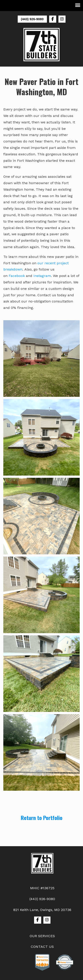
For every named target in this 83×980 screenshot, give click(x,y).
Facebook (17, 276)
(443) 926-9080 (32, 19)
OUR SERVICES (42, 936)
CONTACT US (42, 947)
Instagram (42, 276)
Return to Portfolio (42, 818)
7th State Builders (42, 45)
